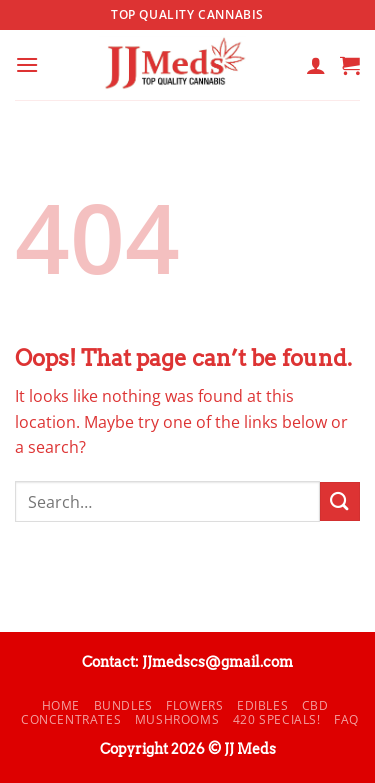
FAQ (346, 719)
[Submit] (340, 501)
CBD (315, 705)
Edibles (262, 705)
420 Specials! (277, 719)
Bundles (123, 705)
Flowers (194, 705)
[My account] (316, 65)
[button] (27, 64)
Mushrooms (177, 719)
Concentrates (71, 719)
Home (61, 705)
